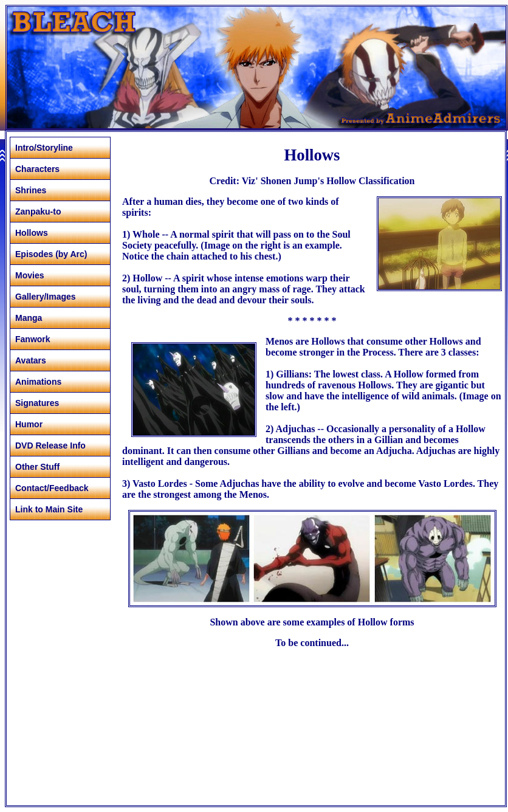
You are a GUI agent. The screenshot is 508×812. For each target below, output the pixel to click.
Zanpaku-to (38, 212)
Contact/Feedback (52, 488)
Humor (29, 424)
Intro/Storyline (44, 148)
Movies (29, 275)
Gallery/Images (46, 297)
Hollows (32, 233)
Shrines (31, 190)
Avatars (31, 360)
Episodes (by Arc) (51, 254)
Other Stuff (37, 467)
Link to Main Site (49, 509)
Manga (29, 318)
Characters (37, 169)
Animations (38, 382)
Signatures (37, 403)
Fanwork (33, 339)
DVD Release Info (50, 446)
